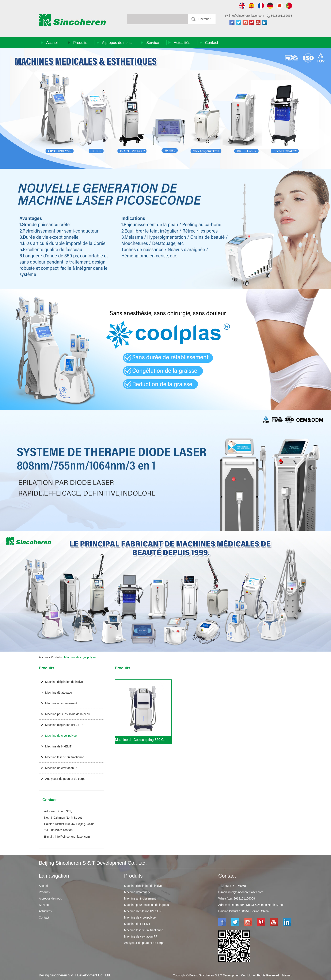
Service (153, 43)
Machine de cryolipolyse (80, 657)
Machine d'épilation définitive (62, 682)
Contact (212, 43)
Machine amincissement (59, 703)
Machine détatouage (56, 693)
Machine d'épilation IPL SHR (62, 725)
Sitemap (287, 975)
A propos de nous (117, 43)
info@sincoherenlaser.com (247, 16)
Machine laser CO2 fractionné (63, 757)
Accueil (52, 43)
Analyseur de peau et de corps (63, 779)
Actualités (182, 43)
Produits (80, 43)
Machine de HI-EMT (56, 746)
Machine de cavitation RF (60, 768)
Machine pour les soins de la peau (65, 714)
